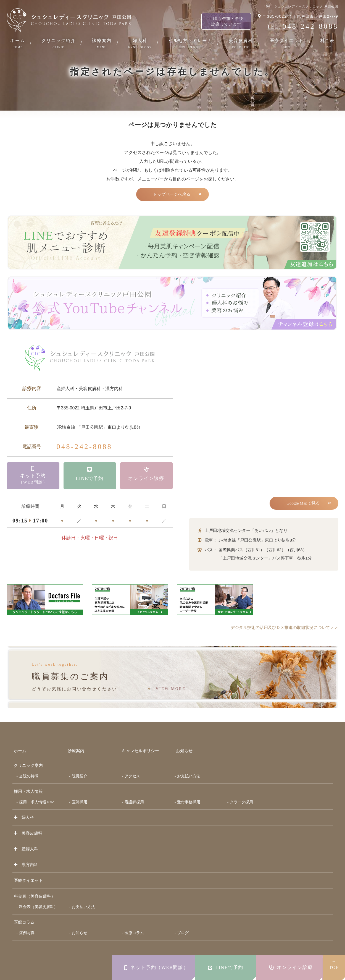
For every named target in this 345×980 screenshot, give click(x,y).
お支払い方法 (189, 768)
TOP (334, 965)
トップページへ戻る (172, 195)
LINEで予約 (226, 967)
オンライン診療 (291, 967)
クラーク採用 (241, 794)
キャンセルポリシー (140, 742)
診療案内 (102, 43)
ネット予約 (33, 478)
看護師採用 (134, 794)
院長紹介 (80, 768)
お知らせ (184, 742)
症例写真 (27, 925)
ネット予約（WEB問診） (156, 967)
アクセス (132, 768)
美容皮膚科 (241, 43)
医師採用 (80, 794)
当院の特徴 (29, 768)
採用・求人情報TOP (36, 794)
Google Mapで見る (302, 504)
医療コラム (24, 914)
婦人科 (140, 43)
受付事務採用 (189, 794)
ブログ (183, 925)
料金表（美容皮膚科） (38, 899)
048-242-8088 (85, 448)
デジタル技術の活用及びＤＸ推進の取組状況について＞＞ (281, 629)
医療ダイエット (287, 43)
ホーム (18, 43)
